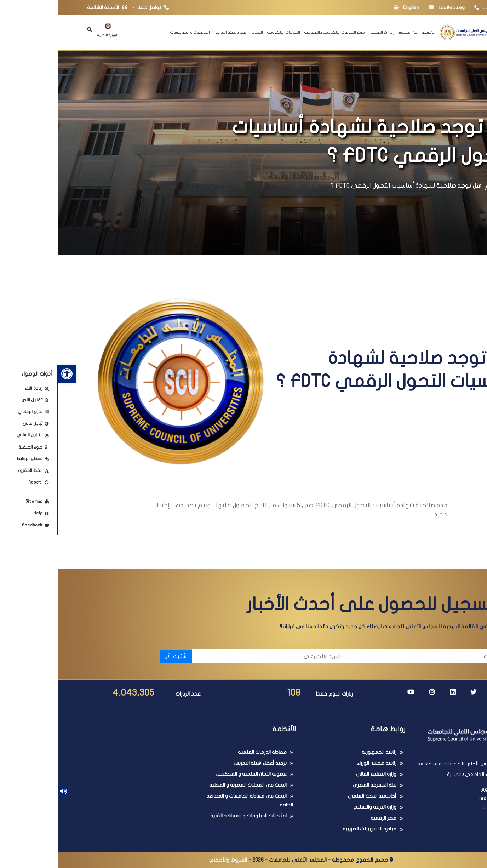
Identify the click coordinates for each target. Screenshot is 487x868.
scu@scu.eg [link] (389, 8)
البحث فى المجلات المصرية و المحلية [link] (190, 785)
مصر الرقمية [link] (326, 818)
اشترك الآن (118, 656)
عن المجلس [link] (350, 32)
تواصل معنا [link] (97, 8)
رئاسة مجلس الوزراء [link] (319, 763)
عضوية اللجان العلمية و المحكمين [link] (193, 774)
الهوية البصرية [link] (50, 30)
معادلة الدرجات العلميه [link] (205, 752)
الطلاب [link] (200, 32)
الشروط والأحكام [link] (171, 860)
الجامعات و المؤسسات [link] (132, 32)
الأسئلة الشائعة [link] (51, 8)
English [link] (349, 8)
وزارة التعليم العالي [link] (318, 774)
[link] (9, 374)
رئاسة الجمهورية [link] (321, 752)
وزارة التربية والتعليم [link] (317, 807)
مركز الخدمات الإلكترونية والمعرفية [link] (277, 32)
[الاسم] (368, 656)
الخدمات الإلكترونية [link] (226, 32)
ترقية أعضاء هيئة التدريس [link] (202, 763)
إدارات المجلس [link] (324, 32)
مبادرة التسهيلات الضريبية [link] (312, 829)
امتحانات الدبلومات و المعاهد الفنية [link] (191, 816)
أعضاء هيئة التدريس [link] (173, 32)
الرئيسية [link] (371, 32)
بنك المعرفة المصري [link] (317, 785)
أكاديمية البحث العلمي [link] (314, 796)
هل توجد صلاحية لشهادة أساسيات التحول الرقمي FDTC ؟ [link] (348, 186)
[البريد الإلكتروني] (212, 656)
